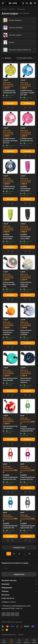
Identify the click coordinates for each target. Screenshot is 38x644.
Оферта (21, 635)
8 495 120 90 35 (8, 598)
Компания (6, 584)
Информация (7, 588)
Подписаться (19, 574)
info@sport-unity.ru (9, 602)
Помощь (5, 591)
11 (29, 554)
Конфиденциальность (9, 635)
